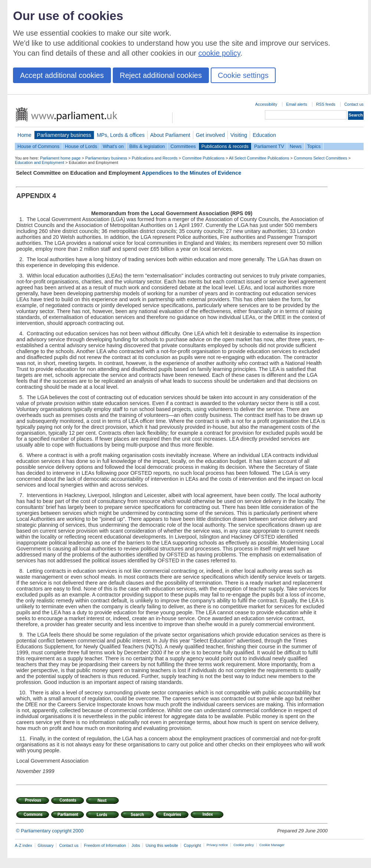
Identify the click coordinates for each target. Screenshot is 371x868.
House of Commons (38, 146)
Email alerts (297, 104)
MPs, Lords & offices (121, 135)
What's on (113, 146)
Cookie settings (243, 75)
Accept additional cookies (62, 75)
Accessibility (266, 104)
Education (264, 135)
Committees (183, 146)
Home (24, 135)
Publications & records (225, 146)
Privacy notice (217, 845)
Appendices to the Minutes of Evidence (191, 173)
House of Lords (81, 146)
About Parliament (170, 135)
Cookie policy (244, 845)
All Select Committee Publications (259, 158)
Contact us (354, 104)
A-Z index (24, 845)
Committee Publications (203, 158)
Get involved (210, 135)
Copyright (192, 845)
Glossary (46, 845)
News (296, 146)
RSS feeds (326, 104)
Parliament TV (269, 146)
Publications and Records (155, 158)
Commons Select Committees (321, 158)
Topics (314, 146)
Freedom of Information (105, 845)
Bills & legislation (147, 146)
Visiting (239, 135)
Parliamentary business (64, 135)
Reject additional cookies (161, 75)
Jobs (136, 845)
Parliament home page (60, 158)
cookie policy (219, 53)
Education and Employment (40, 162)
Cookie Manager (272, 845)
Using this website (162, 845)
